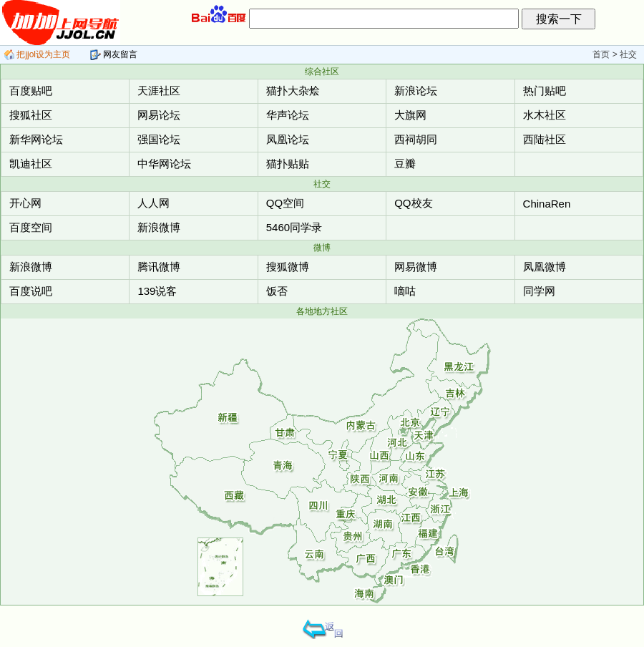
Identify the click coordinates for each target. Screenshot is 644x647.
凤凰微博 (545, 267)
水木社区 (545, 115)
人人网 (153, 203)
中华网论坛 (164, 164)
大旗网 (410, 115)
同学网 (539, 291)
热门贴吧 (545, 91)
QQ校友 (413, 203)
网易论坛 (159, 115)
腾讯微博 (159, 267)
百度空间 (31, 227)
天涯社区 (159, 91)
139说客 (157, 291)
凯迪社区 (31, 164)
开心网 (25, 203)
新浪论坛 (416, 91)
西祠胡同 (416, 139)
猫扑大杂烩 (293, 91)
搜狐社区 (31, 115)
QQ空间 (285, 203)
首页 (601, 54)
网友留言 (114, 54)
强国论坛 (159, 139)
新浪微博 (159, 227)
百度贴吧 (31, 91)
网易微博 (416, 267)
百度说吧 (31, 291)
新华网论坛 (36, 139)
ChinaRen (547, 204)
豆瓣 (405, 164)
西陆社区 (545, 139)
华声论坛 (288, 115)
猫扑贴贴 (288, 164)
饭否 (277, 291)
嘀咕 (405, 291)
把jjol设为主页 (37, 54)
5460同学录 (294, 227)
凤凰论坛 (288, 139)
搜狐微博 (288, 267)
